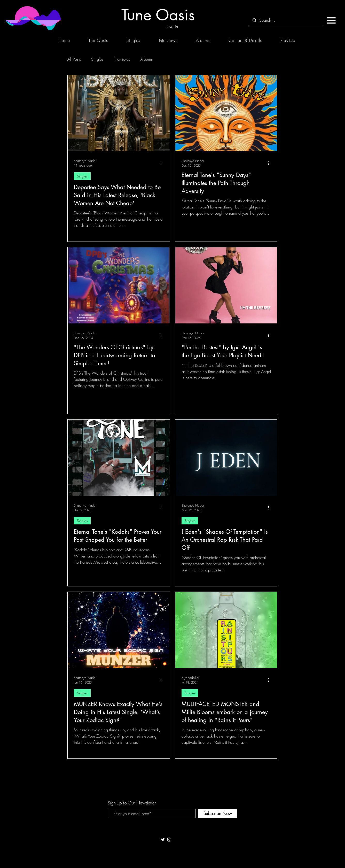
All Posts (74, 59)
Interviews (122, 59)
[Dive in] (172, 27)
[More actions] (163, 163)
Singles (97, 59)
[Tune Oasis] (158, 15)
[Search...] (286, 20)
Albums (146, 59)
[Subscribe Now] (218, 813)
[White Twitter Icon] (163, 840)
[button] (331, 20)
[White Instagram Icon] (169, 840)
